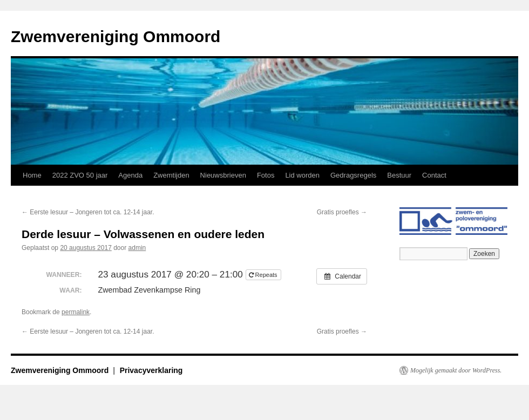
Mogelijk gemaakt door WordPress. (456, 370)
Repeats (264, 275)
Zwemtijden (171, 175)
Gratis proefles (342, 212)
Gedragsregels (353, 175)
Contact (434, 175)
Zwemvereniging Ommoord (116, 36)
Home (32, 175)
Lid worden (302, 175)
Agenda (130, 175)
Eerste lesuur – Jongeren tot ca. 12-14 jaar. (88, 212)
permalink (76, 312)
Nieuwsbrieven (223, 175)
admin (137, 248)
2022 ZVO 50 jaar (80, 175)
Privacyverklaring (151, 370)
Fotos (266, 175)
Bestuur (399, 175)
